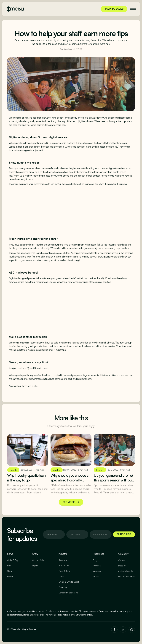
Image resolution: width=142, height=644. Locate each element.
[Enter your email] (54, 535)
